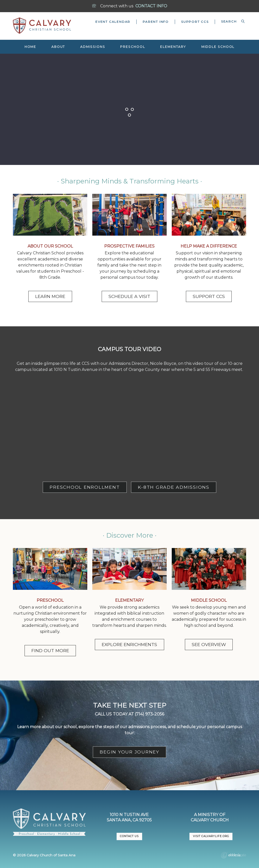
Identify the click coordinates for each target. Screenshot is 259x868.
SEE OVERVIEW (209, 644)
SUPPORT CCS (209, 296)
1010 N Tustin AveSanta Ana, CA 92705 (129, 817)
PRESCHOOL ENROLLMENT (85, 487)
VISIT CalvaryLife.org (211, 836)
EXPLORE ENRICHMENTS (129, 644)
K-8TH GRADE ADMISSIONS (174, 487)
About (58, 47)
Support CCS (195, 22)
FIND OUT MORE (50, 650)
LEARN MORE (50, 296)
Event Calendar (113, 22)
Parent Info (156, 22)
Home (30, 47)
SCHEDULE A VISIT (129, 296)
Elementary (173, 47)
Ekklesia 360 (233, 856)
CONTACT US (129, 836)
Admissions (93, 47)
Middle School (218, 47)
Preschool (133, 47)
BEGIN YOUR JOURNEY (129, 752)
